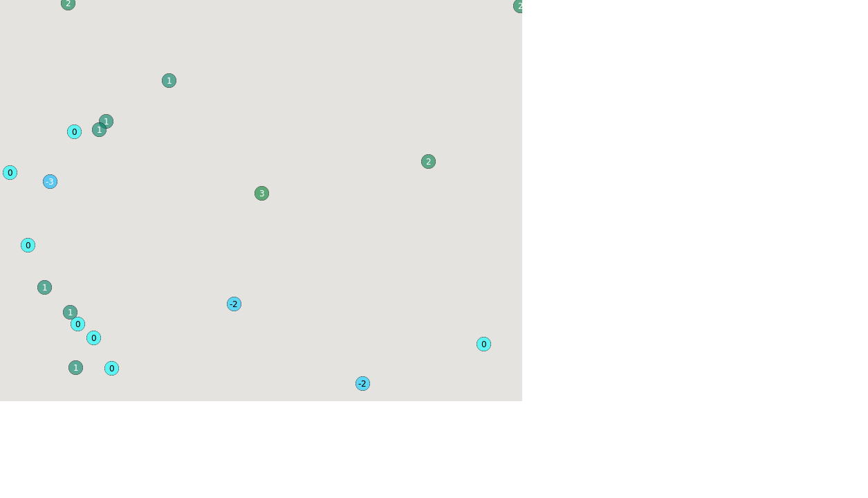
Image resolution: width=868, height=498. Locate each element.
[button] (362, 383)
